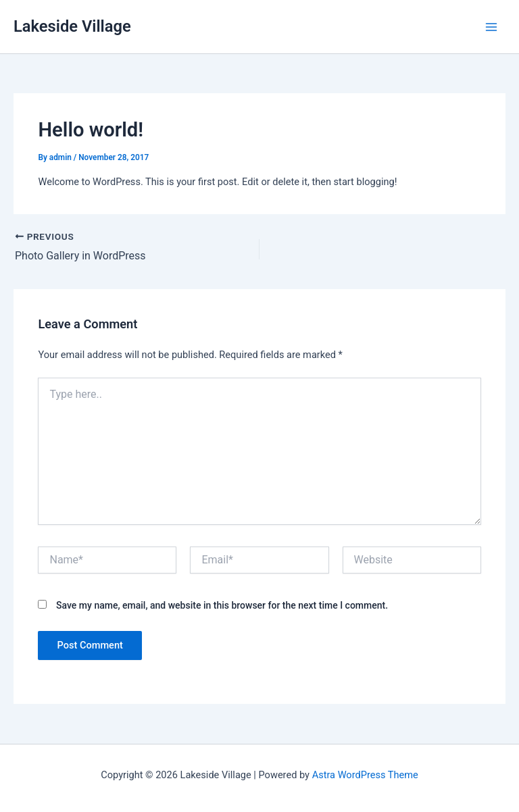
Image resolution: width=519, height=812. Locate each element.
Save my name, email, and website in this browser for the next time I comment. (222, 605)
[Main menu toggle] (491, 27)
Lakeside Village (72, 26)
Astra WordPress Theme (365, 775)
